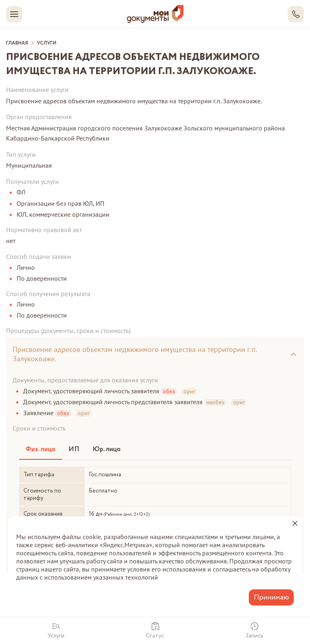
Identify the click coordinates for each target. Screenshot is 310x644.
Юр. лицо (107, 449)
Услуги (47, 43)
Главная (17, 43)
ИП (74, 449)
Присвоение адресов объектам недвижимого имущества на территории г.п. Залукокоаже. (135, 354)
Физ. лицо (41, 449)
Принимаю (271, 597)
